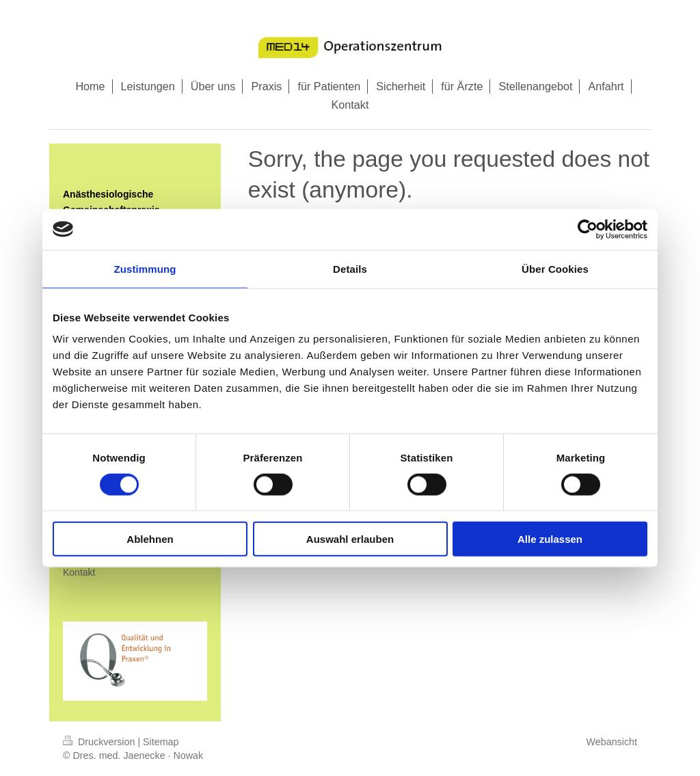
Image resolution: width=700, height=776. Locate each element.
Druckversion (100, 742)
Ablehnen (150, 539)
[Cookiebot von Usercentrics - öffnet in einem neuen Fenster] (588, 229)
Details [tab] (350, 268)
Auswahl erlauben (350, 539)
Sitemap (161, 742)
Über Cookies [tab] (555, 268)
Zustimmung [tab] (145, 268)
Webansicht (612, 742)
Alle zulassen (550, 539)
